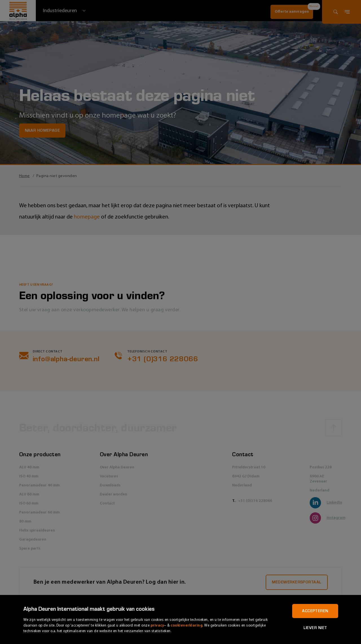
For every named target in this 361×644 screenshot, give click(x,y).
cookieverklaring (187, 626)
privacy (158, 626)
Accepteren (315, 611)
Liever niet (315, 628)
